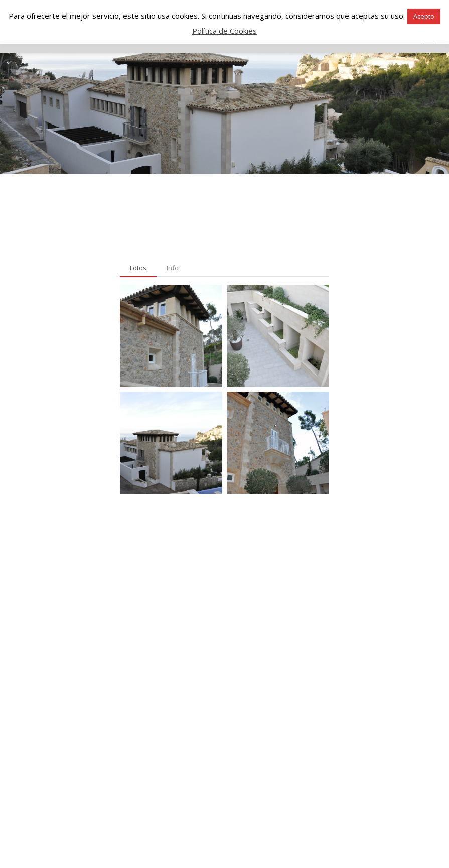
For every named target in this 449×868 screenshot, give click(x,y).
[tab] (138, 268)
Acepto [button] (424, 16)
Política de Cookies (224, 31)
